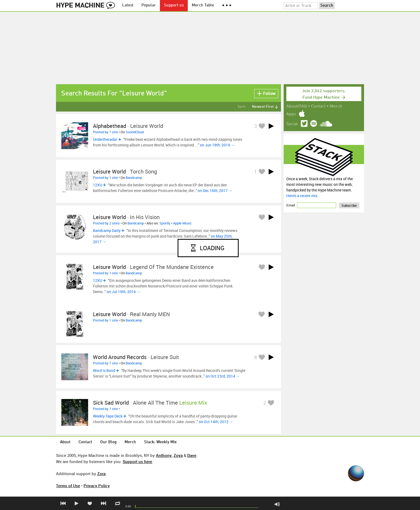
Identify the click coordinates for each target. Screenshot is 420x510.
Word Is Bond (104, 370)
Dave (192, 455)
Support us (174, 5)
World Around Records (120, 357)
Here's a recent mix (302, 196)
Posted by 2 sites (106, 223)
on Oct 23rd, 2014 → (223, 376)
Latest (128, 5)
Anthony (164, 455)
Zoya (178, 455)
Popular (149, 5)
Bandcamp (134, 178)
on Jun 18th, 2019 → (217, 145)
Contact (318, 106)
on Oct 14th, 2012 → (216, 422)
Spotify (165, 223)
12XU (97, 185)
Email (291, 205)
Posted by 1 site (105, 132)
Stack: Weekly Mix (160, 442)
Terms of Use (68, 486)
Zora (101, 474)
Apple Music (182, 223)
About (65, 442)
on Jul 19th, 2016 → (123, 292)
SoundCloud (135, 132)
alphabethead (110, 126)
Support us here (137, 461)
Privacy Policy (97, 486)
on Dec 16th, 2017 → (215, 191)
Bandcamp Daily (107, 230)
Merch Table (203, 5)
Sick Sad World (111, 403)
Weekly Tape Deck (108, 416)
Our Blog (108, 442)
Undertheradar (105, 139)
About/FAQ (297, 106)
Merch (336, 106)
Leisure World (109, 171)
